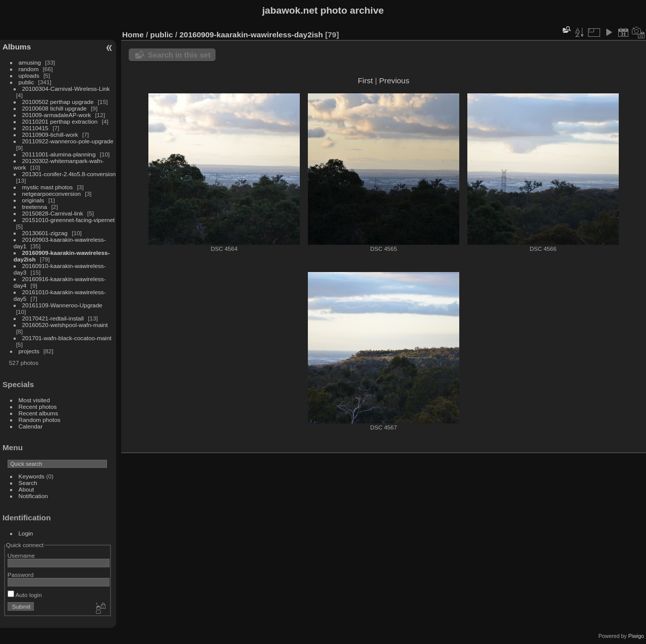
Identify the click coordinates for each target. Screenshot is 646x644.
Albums (17, 47)
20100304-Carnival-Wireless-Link (66, 89)
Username (21, 555)
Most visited (34, 400)
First (365, 80)
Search (28, 483)
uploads (29, 75)
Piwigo (636, 636)
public (26, 82)
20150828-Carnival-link (53, 213)
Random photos (40, 420)
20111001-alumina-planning (59, 154)
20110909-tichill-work (50, 135)
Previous (394, 80)
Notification (33, 496)
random (29, 69)
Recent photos (38, 407)
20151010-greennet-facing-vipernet (69, 220)
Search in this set (179, 55)
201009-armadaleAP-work (57, 115)
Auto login (25, 595)
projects (29, 351)
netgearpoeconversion (51, 194)
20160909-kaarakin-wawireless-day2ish (251, 35)
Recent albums (38, 413)
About (26, 489)
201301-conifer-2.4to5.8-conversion (69, 174)
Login (26, 533)
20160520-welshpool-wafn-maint (65, 325)
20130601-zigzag (45, 233)
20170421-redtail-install (53, 318)
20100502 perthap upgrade (58, 102)
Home (133, 35)
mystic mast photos (48, 187)
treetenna (35, 207)
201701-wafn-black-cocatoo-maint (67, 338)
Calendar (31, 426)
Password (21, 575)
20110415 (35, 128)
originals (33, 200)
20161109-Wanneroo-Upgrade (62, 305)
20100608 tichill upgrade (55, 108)
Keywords (32, 476)
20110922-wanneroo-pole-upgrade (68, 141)
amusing (30, 62)
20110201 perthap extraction (60, 121)
